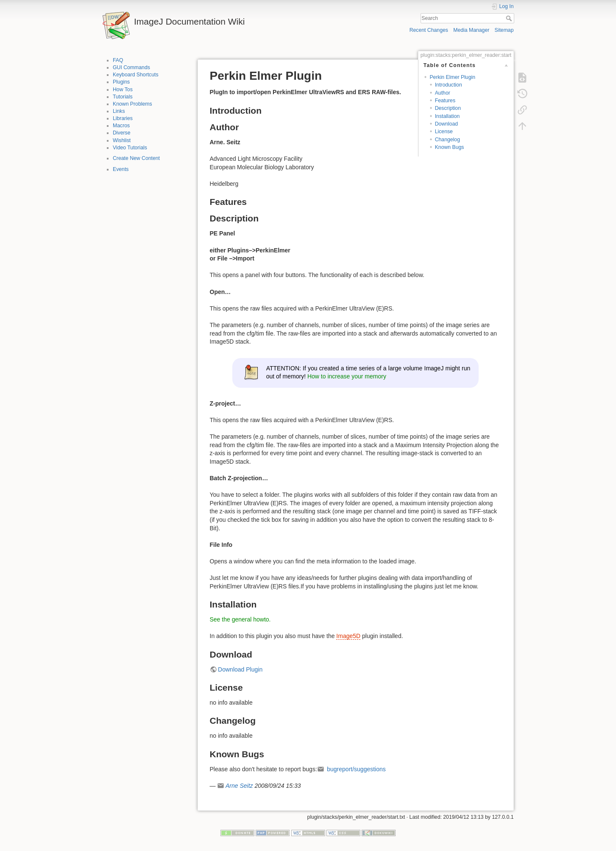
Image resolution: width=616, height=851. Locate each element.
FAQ (118, 60)
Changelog (447, 140)
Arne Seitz (239, 786)
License (444, 132)
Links (119, 111)
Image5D (348, 636)
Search (510, 18)
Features (445, 101)
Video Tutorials (130, 148)
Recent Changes (429, 30)
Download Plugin (240, 669)
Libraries (123, 118)
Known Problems (132, 104)
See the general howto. (240, 619)
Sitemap (504, 30)
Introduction (449, 85)
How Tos (123, 90)
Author (443, 93)
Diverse (122, 133)
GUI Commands (131, 67)
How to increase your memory (347, 376)
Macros (121, 126)
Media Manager (471, 30)
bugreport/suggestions (355, 769)
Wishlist (122, 140)
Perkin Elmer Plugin (452, 77)
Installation (447, 116)
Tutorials (123, 97)
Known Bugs (450, 147)
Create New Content (136, 158)
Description (448, 108)
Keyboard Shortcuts (136, 75)
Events (121, 169)
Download (446, 124)
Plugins (121, 82)
